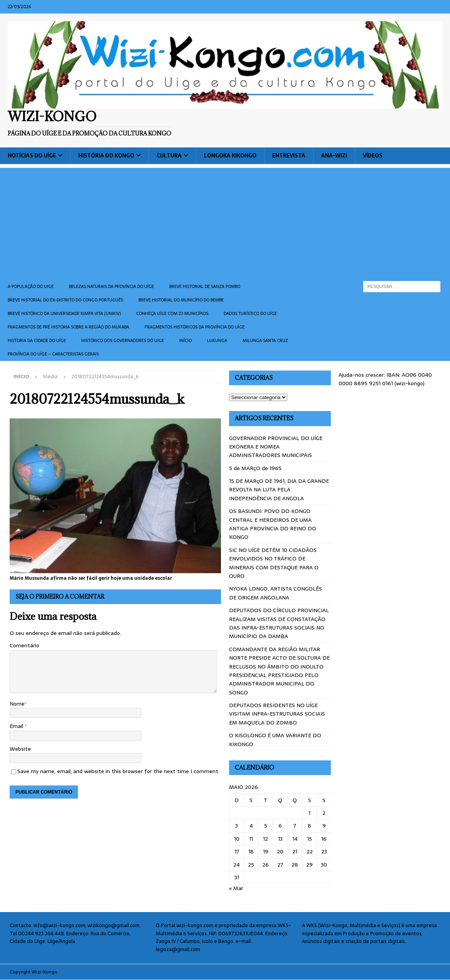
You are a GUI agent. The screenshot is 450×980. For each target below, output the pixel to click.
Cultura (169, 156)
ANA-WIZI (334, 156)
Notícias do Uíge (32, 156)
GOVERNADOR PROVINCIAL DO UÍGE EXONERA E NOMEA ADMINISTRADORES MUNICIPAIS (276, 447)
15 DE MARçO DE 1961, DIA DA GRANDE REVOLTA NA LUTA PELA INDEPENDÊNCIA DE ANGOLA (279, 490)
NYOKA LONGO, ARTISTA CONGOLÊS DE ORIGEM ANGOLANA (276, 593)
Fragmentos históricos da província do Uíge (195, 327)
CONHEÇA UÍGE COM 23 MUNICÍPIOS (172, 313)
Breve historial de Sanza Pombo (205, 286)
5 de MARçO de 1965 (255, 468)
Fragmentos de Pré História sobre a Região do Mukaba (68, 327)
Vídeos (373, 156)
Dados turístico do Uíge (250, 313)
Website (20, 749)
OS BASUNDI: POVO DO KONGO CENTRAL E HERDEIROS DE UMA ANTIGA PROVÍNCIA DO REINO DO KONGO (273, 524)
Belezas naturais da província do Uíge (111, 286)
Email (17, 726)
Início (185, 340)
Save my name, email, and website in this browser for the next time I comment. (118, 771)
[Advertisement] (225, 222)
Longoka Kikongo (230, 156)
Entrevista (289, 156)
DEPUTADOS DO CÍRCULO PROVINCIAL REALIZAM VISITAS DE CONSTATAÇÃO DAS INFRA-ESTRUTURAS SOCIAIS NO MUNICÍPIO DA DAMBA (279, 623)
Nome (17, 704)
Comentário (24, 645)
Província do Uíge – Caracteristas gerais (53, 354)
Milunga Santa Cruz (265, 340)
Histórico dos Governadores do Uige (123, 340)
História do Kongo (106, 156)
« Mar (236, 888)
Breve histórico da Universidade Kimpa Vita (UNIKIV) (64, 313)
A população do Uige (31, 286)
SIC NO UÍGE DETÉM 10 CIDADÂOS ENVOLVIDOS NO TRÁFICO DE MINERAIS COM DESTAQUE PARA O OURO (274, 563)
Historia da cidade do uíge (37, 340)
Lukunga (217, 340)
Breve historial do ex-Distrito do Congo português (65, 300)
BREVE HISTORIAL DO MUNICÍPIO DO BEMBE (181, 300)
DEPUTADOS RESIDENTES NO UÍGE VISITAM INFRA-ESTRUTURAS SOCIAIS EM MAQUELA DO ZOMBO (277, 714)
